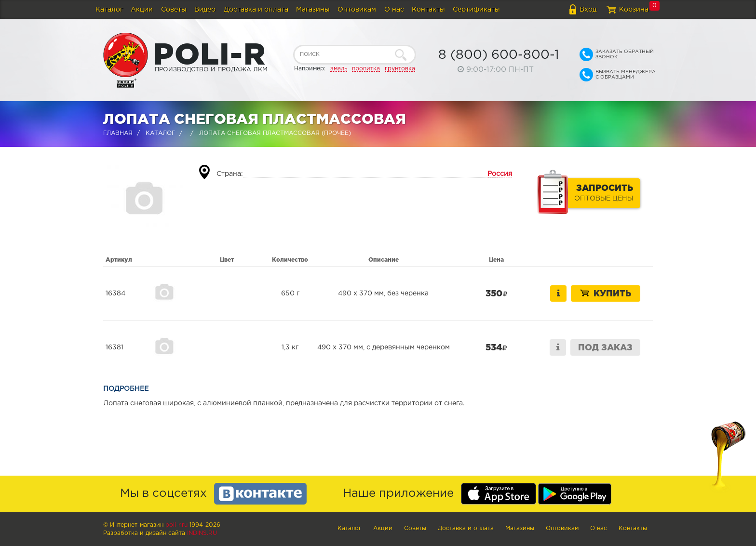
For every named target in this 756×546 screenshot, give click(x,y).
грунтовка (400, 69)
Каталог (109, 10)
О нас (394, 10)
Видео (205, 10)
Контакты (428, 10)
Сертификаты (476, 10)
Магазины (313, 10)
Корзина (634, 10)
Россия (500, 174)
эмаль (339, 69)
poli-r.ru (176, 525)
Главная (118, 133)
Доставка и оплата (256, 10)
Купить (606, 293)
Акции (142, 10)
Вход (588, 10)
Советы (174, 10)
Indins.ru (202, 533)
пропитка (366, 69)
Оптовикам (357, 10)
